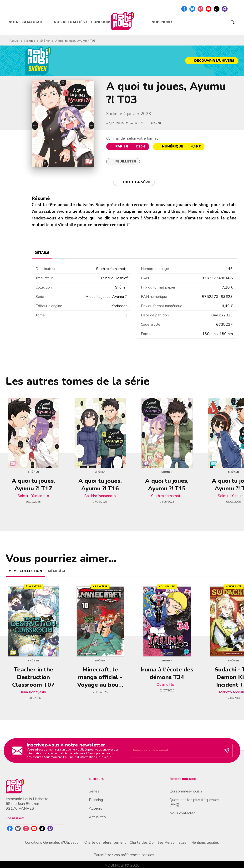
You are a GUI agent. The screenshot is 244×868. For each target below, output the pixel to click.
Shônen (45, 41)
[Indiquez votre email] (175, 751)
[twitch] (225, 9)
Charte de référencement (105, 843)
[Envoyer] (227, 751)
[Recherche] (233, 22)
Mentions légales (205, 843)
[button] (212, 61)
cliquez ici (105, 757)
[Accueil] (122, 21)
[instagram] (200, 9)
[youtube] (208, 9)
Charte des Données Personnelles (158, 843)
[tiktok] (217, 9)
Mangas (30, 41)
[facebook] (184, 9)
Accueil (14, 41)
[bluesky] (192, 9)
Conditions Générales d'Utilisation (53, 843)
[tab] (28, 22)
